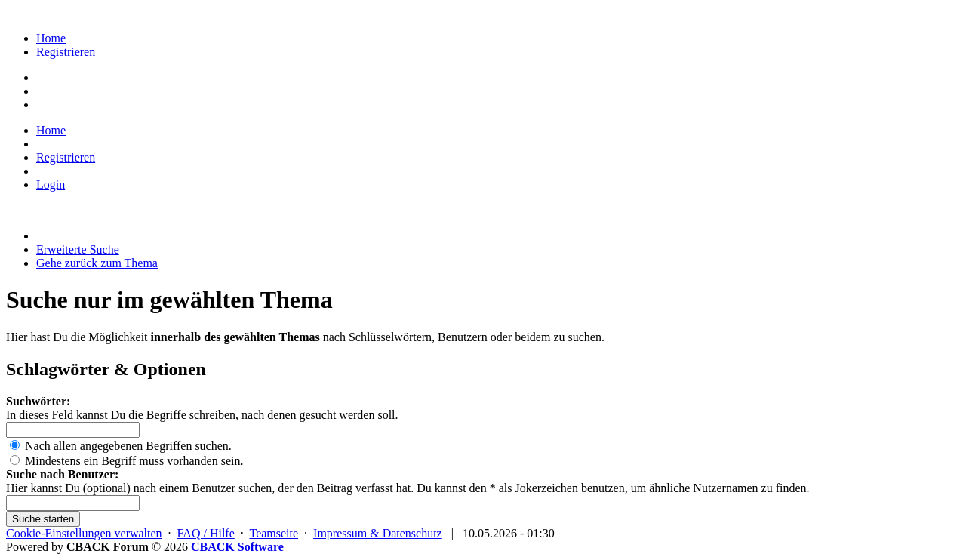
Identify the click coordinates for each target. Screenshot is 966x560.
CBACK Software (237, 547)
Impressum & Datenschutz (378, 533)
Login (51, 185)
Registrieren (66, 52)
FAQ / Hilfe (206, 533)
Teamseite (274, 533)
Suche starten (43, 519)
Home (51, 38)
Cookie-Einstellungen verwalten (84, 533)
